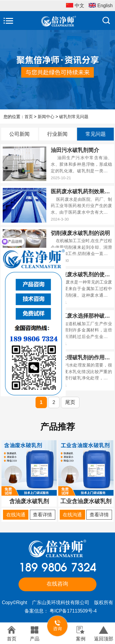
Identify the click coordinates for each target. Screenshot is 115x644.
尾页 (70, 402)
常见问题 (96, 134)
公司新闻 (19, 134)
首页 (29, 117)
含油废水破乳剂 (29, 501)
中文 (75, 6)
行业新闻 (57, 134)
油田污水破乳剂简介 (75, 150)
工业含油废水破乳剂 (86, 501)
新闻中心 (46, 117)
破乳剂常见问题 (74, 117)
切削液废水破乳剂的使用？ (81, 275)
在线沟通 (16, 515)
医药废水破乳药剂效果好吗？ (81, 191)
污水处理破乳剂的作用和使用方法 (81, 358)
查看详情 (42, 515)
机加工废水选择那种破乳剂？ (81, 316)
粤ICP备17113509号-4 (73, 611)
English (101, 6)
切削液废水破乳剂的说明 (80, 233)
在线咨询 (57, 584)
